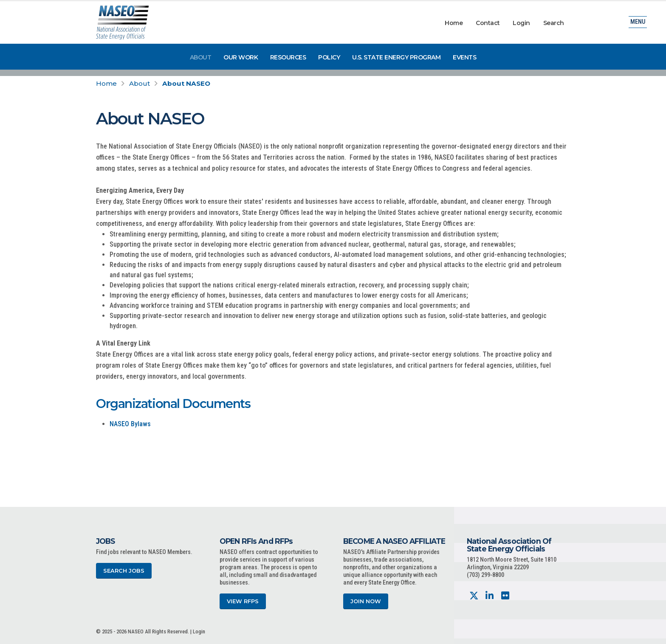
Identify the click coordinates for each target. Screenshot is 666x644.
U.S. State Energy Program (396, 57)
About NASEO (186, 83)
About (201, 57)
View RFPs (243, 601)
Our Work (241, 57)
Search (554, 23)
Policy (329, 57)
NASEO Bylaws (130, 424)
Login (521, 23)
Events (464, 57)
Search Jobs (124, 571)
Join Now (366, 601)
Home (454, 23)
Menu (638, 23)
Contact (488, 23)
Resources (288, 57)
